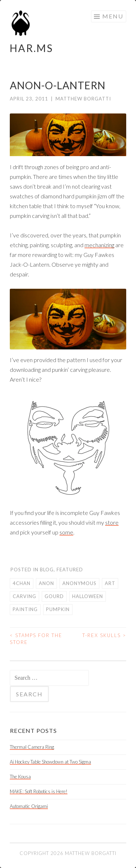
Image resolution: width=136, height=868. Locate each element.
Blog (47, 570)
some (66, 532)
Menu (113, 16)
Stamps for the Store (36, 639)
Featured (70, 570)
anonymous (79, 583)
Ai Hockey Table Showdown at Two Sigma (50, 762)
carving (24, 596)
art (110, 583)
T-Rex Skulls (104, 635)
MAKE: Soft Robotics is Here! (39, 791)
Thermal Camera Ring (32, 747)
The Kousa (20, 777)
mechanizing (99, 245)
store (112, 522)
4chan (22, 583)
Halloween (88, 596)
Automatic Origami (29, 806)
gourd (54, 596)
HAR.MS (32, 48)
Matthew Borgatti (83, 99)
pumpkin (58, 609)
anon (46, 583)
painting (25, 609)
